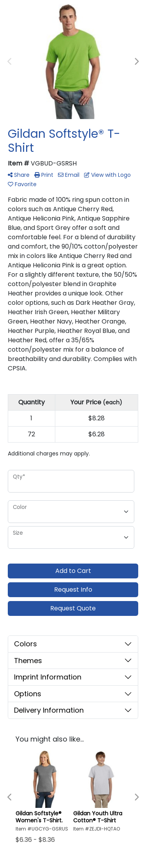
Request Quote (73, 608)
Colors (26, 644)
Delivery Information (49, 710)
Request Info (73, 590)
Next (136, 62)
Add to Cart (73, 571)
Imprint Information (48, 677)
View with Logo (107, 175)
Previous (10, 62)
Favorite (22, 184)
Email (69, 175)
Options (28, 694)
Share (19, 175)
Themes (28, 661)
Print (44, 175)
